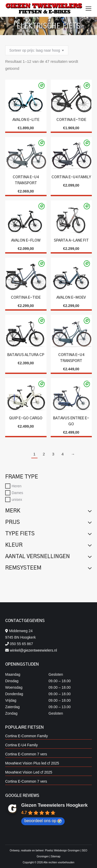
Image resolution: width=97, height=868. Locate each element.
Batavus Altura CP (26, 355)
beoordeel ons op (43, 821)
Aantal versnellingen (48, 557)
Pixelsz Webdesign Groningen (62, 850)
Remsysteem (48, 568)
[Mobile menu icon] (88, 9)
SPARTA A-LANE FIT (71, 241)
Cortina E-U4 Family (71, 177)
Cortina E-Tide (71, 120)
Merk (48, 511)
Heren (17, 486)
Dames (17, 493)
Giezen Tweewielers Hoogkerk (54, 805)
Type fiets (48, 534)
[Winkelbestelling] (37, 50)
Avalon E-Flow (26, 241)
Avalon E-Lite (26, 120)
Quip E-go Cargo (26, 418)
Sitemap (56, 856)
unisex (17, 499)
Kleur (48, 545)
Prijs (48, 522)
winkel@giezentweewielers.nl (33, 650)
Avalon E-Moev (71, 298)
